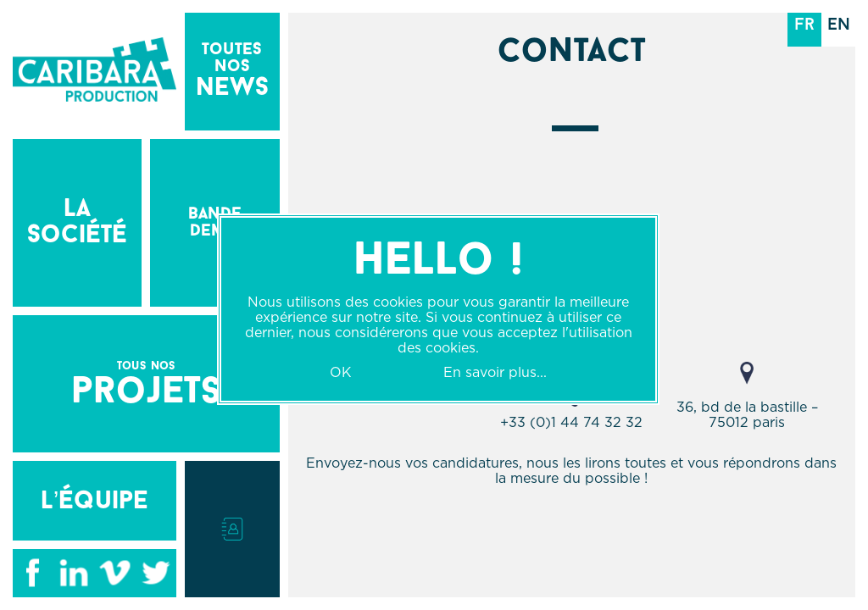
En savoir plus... (495, 372)
